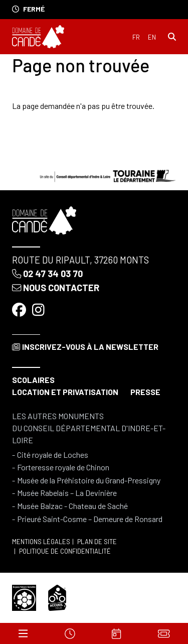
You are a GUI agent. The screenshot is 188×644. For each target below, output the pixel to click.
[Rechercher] (172, 37)
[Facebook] (20, 310)
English (152, 37)
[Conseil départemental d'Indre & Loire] (108, 174)
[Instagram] (39, 310)
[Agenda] (116, 633)
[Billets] (164, 633)
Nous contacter (56, 288)
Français (136, 37)
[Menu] (23, 633)
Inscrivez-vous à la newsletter (85, 347)
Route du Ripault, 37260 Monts (80, 260)
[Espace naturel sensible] (24, 597)
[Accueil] (38, 37)
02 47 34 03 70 (47, 274)
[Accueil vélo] (57, 597)
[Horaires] (70, 633)
